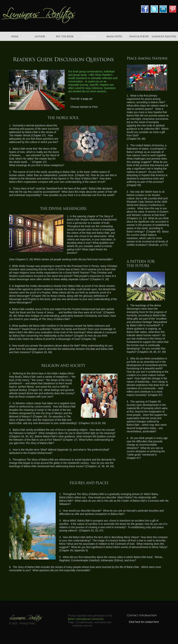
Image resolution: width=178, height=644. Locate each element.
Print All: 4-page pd (81, 99)
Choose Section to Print (84, 107)
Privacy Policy (28, 623)
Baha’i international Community (86, 619)
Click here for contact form (144, 622)
